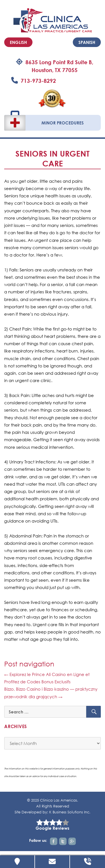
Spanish (87, 42)
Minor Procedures (63, 123)
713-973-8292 (38, 81)
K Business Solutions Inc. (70, 812)
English (18, 42)
